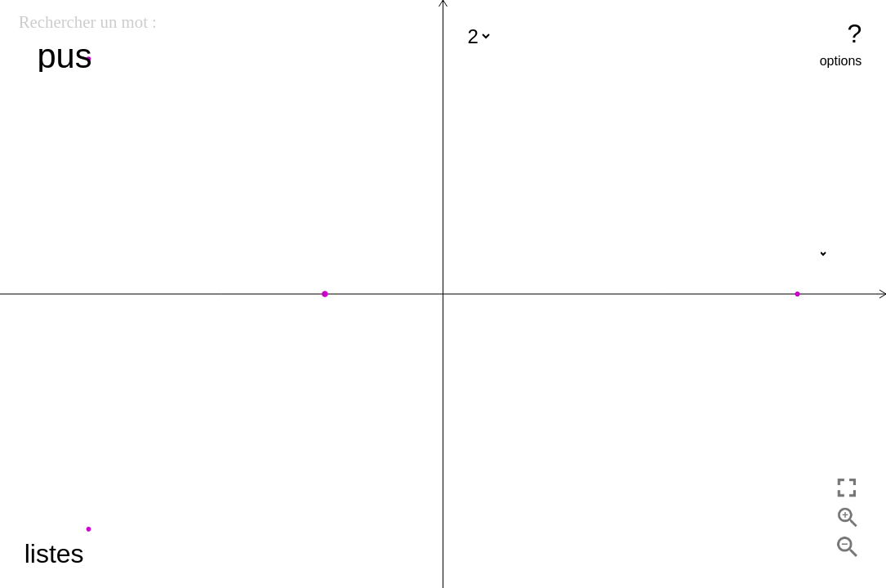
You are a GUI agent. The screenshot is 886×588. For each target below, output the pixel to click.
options (841, 61)
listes (54, 554)
